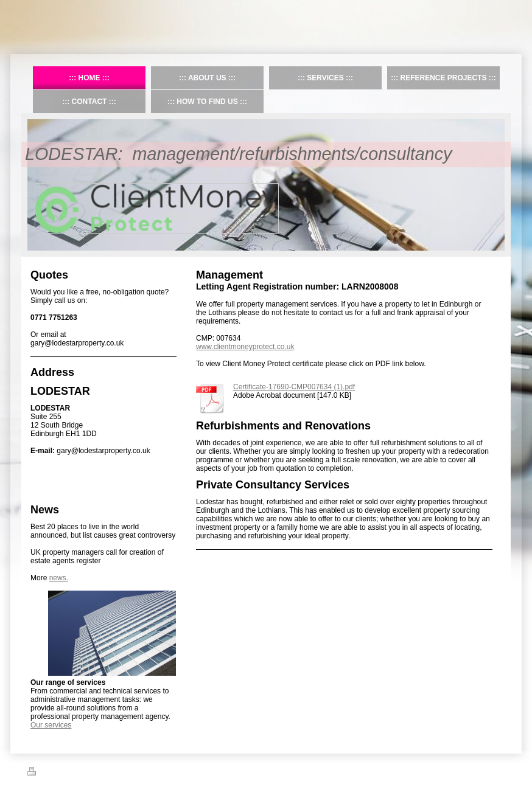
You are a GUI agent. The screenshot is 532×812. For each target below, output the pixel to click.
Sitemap (72, 773)
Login (496, 771)
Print (42, 773)
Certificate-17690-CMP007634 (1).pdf (294, 387)
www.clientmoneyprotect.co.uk (245, 347)
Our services (51, 725)
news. (59, 578)
